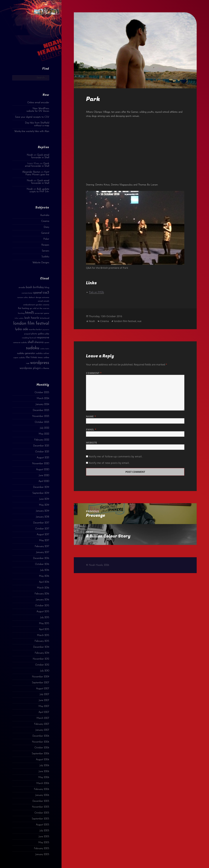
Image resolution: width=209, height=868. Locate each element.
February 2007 (42, 724)
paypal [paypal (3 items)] (27, 334)
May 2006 (44, 777)
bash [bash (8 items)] (29, 287)
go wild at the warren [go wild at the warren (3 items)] (39, 308)
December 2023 (41, 410)
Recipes (45, 245)
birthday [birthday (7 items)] (38, 287)
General (45, 233)
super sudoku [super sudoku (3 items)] (19, 358)
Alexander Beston (31, 172)
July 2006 (44, 766)
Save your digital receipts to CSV (32, 117)
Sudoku (45, 257)
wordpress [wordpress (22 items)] (40, 363)
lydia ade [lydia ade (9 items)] (22, 329)
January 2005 (42, 854)
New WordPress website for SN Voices (38, 110)
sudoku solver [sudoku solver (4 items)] (42, 353)
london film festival (125, 321)
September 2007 (41, 683)
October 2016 (42, 564)
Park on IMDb (97, 292)
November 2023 (41, 416)
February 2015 (42, 641)
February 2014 (42, 653)
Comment (94, 373)
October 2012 (42, 665)
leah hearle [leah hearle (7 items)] (32, 318)
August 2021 (43, 458)
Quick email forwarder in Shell (40, 156)
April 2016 (44, 582)
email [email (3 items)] (40, 301)
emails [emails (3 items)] (46, 301)
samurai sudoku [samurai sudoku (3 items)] (20, 342)
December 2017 (41, 523)
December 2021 (41, 446)
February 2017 (42, 546)
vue (139, 321)
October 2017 (42, 529)
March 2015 (43, 635)
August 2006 (43, 760)
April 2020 (44, 481)
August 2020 (43, 470)
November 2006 (41, 742)
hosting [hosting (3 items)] (21, 313)
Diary (46, 227)
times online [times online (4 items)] (43, 358)
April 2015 (44, 629)
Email (91, 430)
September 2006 (40, 754)
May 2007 (44, 706)
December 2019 (41, 487)
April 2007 (44, 712)
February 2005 (42, 849)
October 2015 (42, 606)
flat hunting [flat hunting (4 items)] (23, 308)
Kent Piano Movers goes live (37, 173)
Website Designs (41, 263)
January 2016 (42, 600)
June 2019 (44, 499)
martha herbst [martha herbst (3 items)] (35, 330)
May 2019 (44, 505)
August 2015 (43, 612)
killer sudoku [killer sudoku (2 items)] (19, 318)
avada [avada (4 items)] (22, 288)
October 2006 (42, 748)
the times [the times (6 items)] (31, 357)
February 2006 (42, 789)
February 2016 (42, 594)
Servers (46, 251)
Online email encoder (38, 103)
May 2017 (44, 541)
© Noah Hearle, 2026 (98, 565)
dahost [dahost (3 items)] (32, 297)
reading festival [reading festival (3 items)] (29, 338)
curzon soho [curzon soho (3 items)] (23, 297)
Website (91, 443)
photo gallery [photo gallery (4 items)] (38, 334)
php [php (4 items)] (47, 334)
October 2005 (42, 813)
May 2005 (44, 843)
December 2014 (41, 647)
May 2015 (44, 623)
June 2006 (44, 771)
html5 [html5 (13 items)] (30, 313)
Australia (45, 215)
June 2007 (44, 700)
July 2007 (44, 694)
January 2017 (43, 552)
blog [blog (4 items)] (47, 288)
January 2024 (42, 404)
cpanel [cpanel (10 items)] (38, 293)
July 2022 (44, 428)
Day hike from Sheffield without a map (37, 124)
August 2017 (43, 535)
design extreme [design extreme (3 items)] (42, 297)
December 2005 (41, 801)
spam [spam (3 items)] (47, 342)
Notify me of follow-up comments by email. (116, 456)
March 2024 (43, 398)
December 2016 (41, 558)
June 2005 (44, 837)
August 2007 (43, 689)
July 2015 (45, 618)
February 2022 (42, 440)
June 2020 (44, 475)
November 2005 (41, 807)
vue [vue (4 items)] (28, 363)
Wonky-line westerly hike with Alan (32, 131)
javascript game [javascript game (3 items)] (42, 313)
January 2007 (42, 730)
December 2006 (41, 736)
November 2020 (41, 464)
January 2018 (42, 517)
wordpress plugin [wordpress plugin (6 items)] (30, 368)
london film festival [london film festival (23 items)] (31, 323)
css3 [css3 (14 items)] (46, 293)
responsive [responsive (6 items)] (43, 338)
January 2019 (42, 511)
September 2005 (40, 819)
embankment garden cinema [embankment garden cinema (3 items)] (36, 305)
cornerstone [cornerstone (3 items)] (27, 293)
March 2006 (43, 783)
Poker (46, 239)
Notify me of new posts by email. (109, 463)
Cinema (45, 221)
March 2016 (43, 588)
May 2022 (44, 434)
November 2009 (41, 677)
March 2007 (43, 718)
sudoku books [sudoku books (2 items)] (45, 349)
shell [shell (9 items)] (31, 342)
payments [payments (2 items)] (46, 330)
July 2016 (45, 570)
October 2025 (42, 393)
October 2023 (42, 422)
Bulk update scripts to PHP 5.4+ (39, 190)
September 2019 (41, 493)
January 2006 (42, 795)
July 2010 (45, 671)
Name (91, 416)
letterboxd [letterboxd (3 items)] (45, 318)
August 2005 (43, 825)
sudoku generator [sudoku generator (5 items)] (26, 353)
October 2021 (42, 452)
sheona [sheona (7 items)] (39, 342)
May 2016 (44, 576)
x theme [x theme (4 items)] (45, 368)
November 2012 (41, 659)
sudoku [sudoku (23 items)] (33, 348)
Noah (30, 155)
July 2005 (44, 831)
